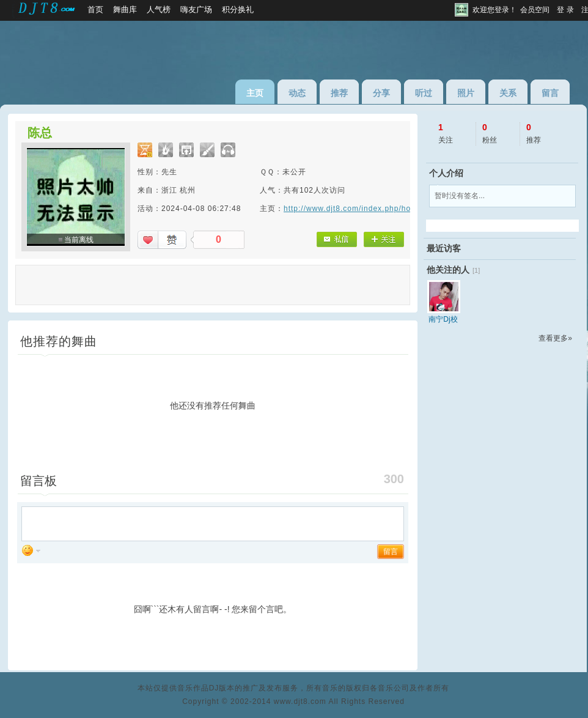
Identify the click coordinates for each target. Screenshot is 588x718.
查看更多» (555, 338)
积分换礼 (238, 9)
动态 (297, 93)
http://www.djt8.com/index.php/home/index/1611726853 (389, 209)
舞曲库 (125, 9)
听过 (424, 93)
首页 (95, 9)
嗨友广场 (196, 9)
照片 (466, 93)
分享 (381, 93)
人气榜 (159, 9)
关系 (508, 93)
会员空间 (535, 10)
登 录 (565, 10)
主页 (255, 93)
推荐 (339, 93)
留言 (550, 93)
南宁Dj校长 (443, 319)
